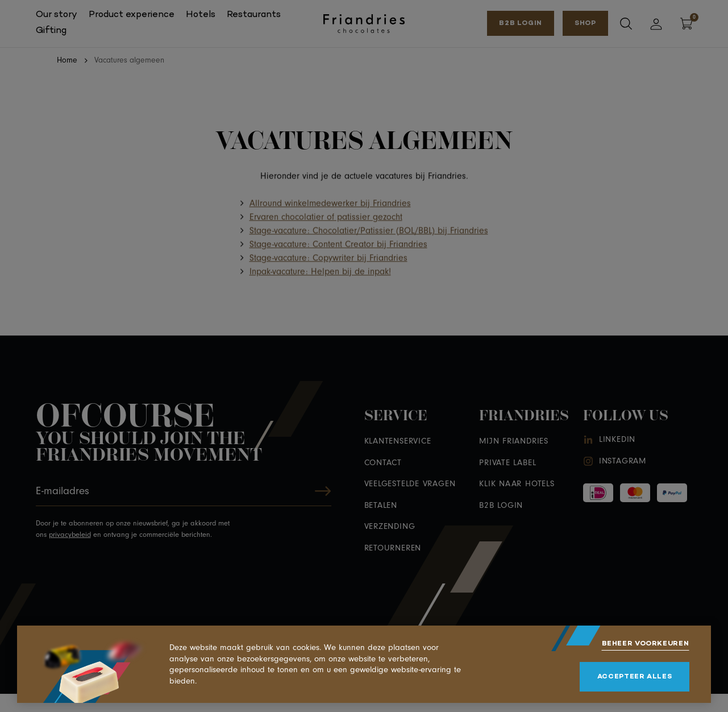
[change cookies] (646, 644)
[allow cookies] (635, 677)
